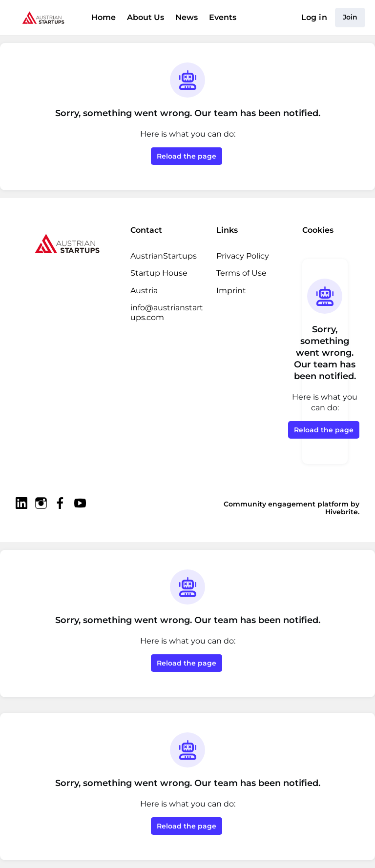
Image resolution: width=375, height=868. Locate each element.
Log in (316, 18)
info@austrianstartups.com (167, 312)
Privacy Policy (242, 256)
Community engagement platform (260, 504)
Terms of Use (241, 273)
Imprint (229, 290)
